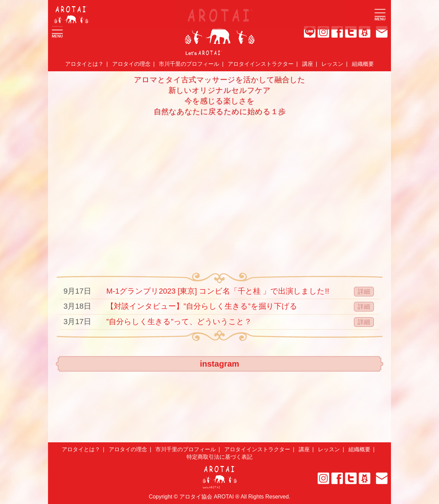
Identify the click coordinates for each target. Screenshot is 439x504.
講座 (308, 64)
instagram (220, 364)
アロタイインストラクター (261, 64)
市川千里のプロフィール (189, 64)
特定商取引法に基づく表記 (219, 457)
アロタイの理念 (131, 64)
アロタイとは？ (84, 64)
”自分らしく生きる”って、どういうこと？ (179, 322)
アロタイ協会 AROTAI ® (209, 497)
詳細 (364, 292)
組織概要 (363, 64)
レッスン (332, 64)
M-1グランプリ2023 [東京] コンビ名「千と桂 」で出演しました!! (218, 291)
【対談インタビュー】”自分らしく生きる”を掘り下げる (202, 306)
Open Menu (380, 15)
